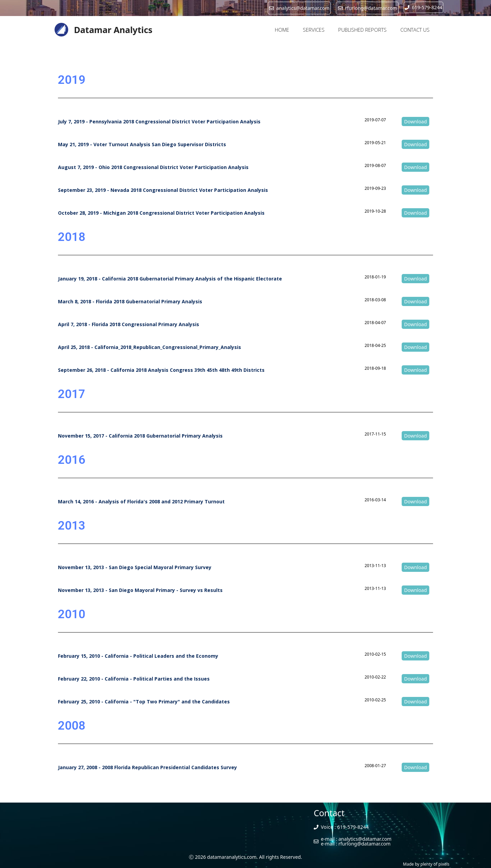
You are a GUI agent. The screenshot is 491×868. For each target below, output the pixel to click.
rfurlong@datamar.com (365, 844)
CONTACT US (415, 30)
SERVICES (314, 30)
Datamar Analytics (113, 30)
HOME (282, 30)
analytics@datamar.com (365, 839)
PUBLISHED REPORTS (362, 30)
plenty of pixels (435, 864)
